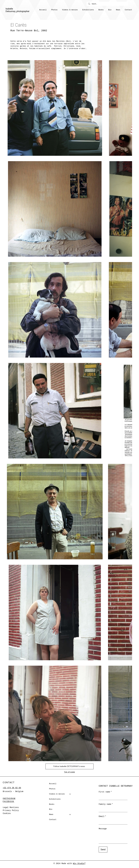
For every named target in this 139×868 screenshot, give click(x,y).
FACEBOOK (8, 801)
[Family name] (112, 809)
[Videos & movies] (70, 794)
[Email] (112, 822)
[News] (70, 815)
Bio (51, 809)
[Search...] (107, 4)
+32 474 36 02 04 (12, 788)
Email (102, 817)
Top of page (69, 772)
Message (103, 829)
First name (105, 792)
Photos (52, 789)
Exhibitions (55, 799)
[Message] (113, 837)
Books (52, 804)
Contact (53, 820)
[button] (70, 10)
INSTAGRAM (9, 798)
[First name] (112, 797)
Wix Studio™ (79, 864)
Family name (106, 804)
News (51, 814)
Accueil (53, 784)
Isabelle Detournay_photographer (17, 10)
